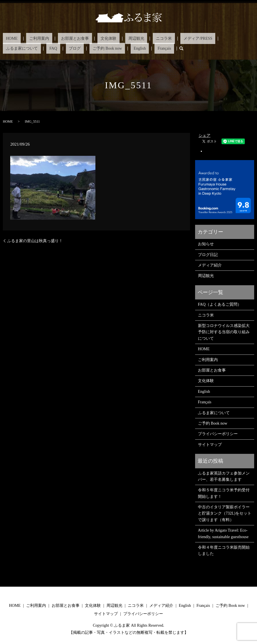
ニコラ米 (130, 38)
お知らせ (206, 244)
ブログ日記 (208, 254)
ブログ (234, 38)
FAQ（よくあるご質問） (220, 304)
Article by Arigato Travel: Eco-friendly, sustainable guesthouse (223, 533)
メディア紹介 (210, 265)
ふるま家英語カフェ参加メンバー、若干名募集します (224, 476)
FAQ (219, 38)
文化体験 (87, 38)
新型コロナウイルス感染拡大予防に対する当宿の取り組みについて (224, 332)
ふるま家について (193, 38)
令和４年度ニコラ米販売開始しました (224, 550)
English (44, 48)
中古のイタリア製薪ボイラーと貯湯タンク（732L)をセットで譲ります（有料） (225, 513)
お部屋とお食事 (59, 38)
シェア (204, 135)
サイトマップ (210, 444)
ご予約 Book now (17, 48)
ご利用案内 (30, 38)
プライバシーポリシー (218, 434)
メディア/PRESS (158, 38)
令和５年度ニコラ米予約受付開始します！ (224, 493)
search (76, 48)
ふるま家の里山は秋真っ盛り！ (35, 240)
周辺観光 (108, 38)
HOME (9, 38)
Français (62, 48)
